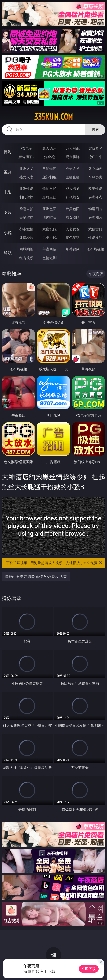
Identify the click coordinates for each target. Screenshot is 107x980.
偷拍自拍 (49, 189)
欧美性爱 (95, 189)
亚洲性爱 (26, 189)
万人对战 (73, 148)
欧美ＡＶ (73, 168)
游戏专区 (95, 148)
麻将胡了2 (26, 157)
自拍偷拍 (49, 168)
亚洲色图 (49, 209)
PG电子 (26, 148)
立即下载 (89, 969)
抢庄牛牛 (95, 157)
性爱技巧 (95, 237)
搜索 (95, 130)
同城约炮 (26, 249)
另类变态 (95, 197)
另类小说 (49, 237)
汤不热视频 (95, 249)
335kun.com (54, 117)
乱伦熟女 (73, 197)
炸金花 (49, 157)
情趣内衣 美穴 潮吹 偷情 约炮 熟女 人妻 (36, 577)
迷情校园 (26, 237)
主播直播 (73, 177)
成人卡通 (73, 189)
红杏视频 (26, 258)
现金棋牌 (73, 157)
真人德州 (49, 148)
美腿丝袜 (26, 217)
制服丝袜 (26, 197)
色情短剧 (49, 258)
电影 (8, 192)
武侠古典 (95, 229)
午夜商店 (49, 249)
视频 (8, 172)
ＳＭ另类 (95, 177)
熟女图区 (73, 217)
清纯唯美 (49, 217)
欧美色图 (73, 209)
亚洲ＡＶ (26, 168)
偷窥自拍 (26, 209)
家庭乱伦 (49, 229)
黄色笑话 (73, 237)
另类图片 (95, 217)
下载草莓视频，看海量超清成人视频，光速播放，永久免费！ (55, 563)
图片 (8, 212)
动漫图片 (95, 209)
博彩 (8, 152)
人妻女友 (73, 229)
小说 (8, 233)
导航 (8, 253)
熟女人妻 (26, 177)
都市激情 (26, 229)
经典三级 (49, 197)
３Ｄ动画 (95, 168)
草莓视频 (73, 249)
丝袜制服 (49, 177)
